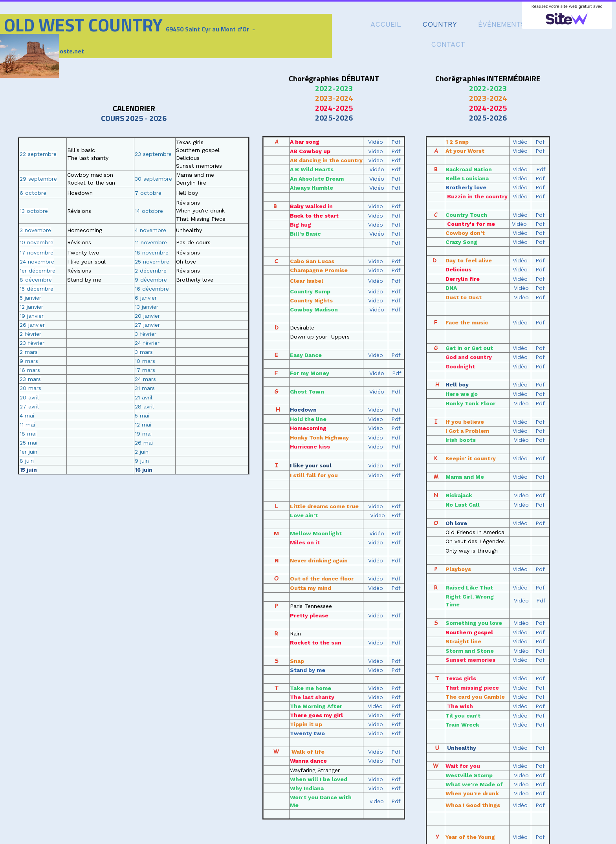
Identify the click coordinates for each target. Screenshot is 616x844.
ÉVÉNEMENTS (502, 24)
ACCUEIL (386, 24)
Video (521, 793)
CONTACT (448, 44)
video (377, 801)
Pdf (540, 142)
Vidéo (520, 142)
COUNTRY (440, 24)
